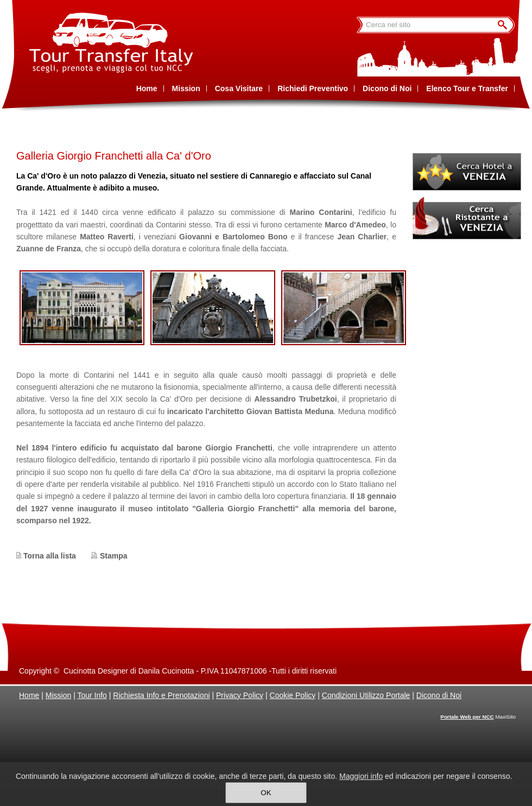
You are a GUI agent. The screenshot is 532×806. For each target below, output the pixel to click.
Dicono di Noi (439, 695)
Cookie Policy (293, 695)
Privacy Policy (240, 695)
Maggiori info (361, 776)
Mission (58, 695)
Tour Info (92, 695)
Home (29, 695)
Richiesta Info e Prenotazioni (161, 695)
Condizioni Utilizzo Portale (366, 695)
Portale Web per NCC (467, 717)
